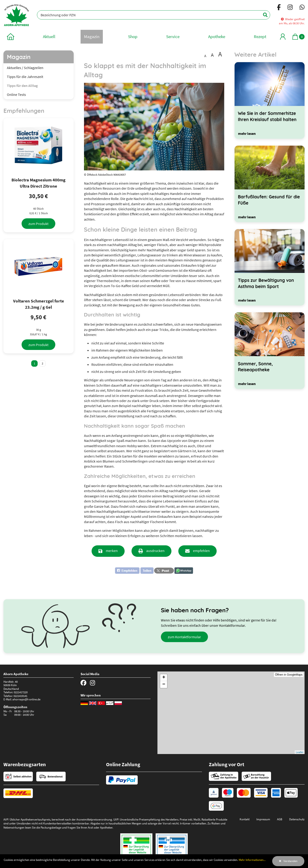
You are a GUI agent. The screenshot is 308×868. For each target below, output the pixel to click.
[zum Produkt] (38, 224)
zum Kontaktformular (184, 637)
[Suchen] (263, 15)
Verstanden (290, 861)
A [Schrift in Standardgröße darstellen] (205, 56)
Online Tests (16, 94)
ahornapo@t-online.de (26, 699)
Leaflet (300, 752)
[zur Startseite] (11, 37)
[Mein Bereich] (283, 37)
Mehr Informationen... (252, 860)
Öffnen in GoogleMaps (289, 675)
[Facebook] (279, 8)
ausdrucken (155, 551)
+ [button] (164, 678)
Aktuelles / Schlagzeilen (25, 68)
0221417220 (21, 692)
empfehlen (201, 551)
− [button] (164, 685)
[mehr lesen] (247, 133)
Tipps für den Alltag (22, 86)
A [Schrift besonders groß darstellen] (220, 54)
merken (112, 551)
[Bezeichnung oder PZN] (154, 15)
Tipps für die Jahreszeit (25, 77)
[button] (134, 571)
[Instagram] (290, 8)
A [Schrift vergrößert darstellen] (212, 55)
